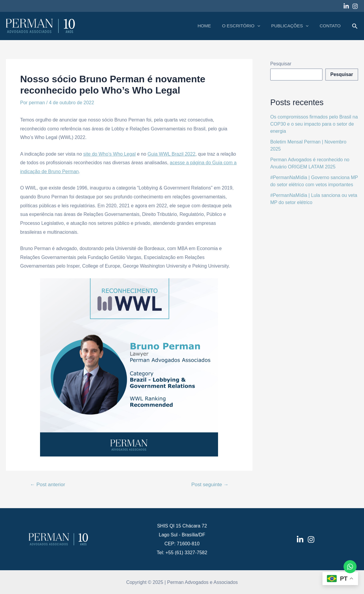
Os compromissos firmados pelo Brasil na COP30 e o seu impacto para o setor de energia (314, 124)
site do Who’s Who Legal (110, 154)
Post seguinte (210, 485)
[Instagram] (355, 6)
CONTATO (331, 26)
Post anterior (47, 485)
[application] (263, 26)
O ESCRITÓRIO (247, 26)
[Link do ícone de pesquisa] (355, 26)
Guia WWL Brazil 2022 (171, 154)
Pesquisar (281, 64)
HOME (212, 26)
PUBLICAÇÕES (293, 26)
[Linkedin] (346, 6)
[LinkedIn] (300, 540)
